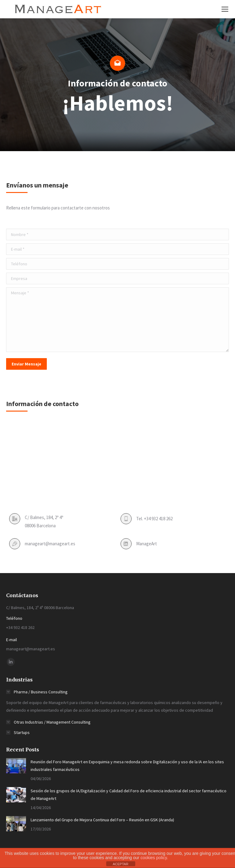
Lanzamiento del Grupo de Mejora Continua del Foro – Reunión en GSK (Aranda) (102, 820)
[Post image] (16, 766)
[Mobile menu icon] (225, 9)
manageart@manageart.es (50, 544)
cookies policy (154, 858)
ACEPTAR (120, 864)
